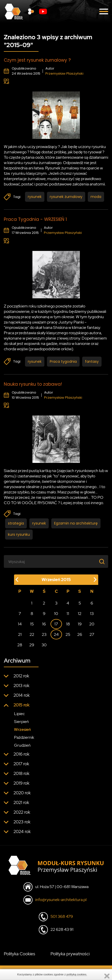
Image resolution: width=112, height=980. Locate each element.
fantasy (92, 361)
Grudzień (22, 745)
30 (44, 645)
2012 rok (21, 676)
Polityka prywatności (70, 954)
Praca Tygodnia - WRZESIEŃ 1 (35, 219)
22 (32, 634)
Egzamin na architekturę (76, 523)
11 (68, 614)
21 (20, 634)
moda (96, 197)
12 (80, 614)
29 (32, 645)
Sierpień (21, 722)
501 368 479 (62, 916)
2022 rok (22, 812)
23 (44, 634)
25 (68, 634)
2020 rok (22, 793)
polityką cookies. (77, 974)
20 (92, 624)
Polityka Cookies (20, 954)
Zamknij (107, 976)
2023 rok (22, 822)
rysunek (35, 197)
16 (44, 624)
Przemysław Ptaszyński (64, 73)
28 (20, 645)
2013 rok (21, 686)
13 (92, 614)
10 (56, 614)
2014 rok (22, 695)
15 (32, 624)
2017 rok (21, 764)
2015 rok (22, 705)
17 (56, 624)
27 (92, 634)
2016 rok (21, 754)
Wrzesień (22, 729)
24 (56, 634)
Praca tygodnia (63, 361)
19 (80, 624)
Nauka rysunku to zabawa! (33, 384)
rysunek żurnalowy (66, 197)
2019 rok (21, 783)
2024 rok (22, 831)
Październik (24, 737)
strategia (16, 523)
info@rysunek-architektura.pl (61, 900)
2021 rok (21, 802)
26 (80, 634)
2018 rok (21, 773)
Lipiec (19, 714)
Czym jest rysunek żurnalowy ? (37, 60)
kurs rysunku (19, 534)
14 (20, 624)
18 (68, 624)
